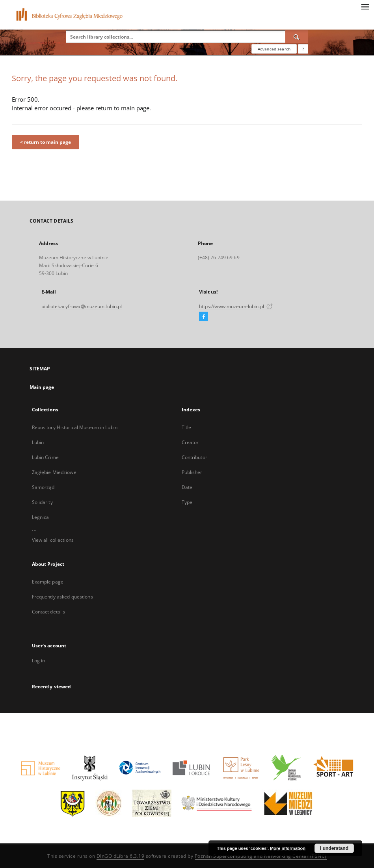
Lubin (38, 442)
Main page (42, 387)
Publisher (192, 472)
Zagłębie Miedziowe (54, 472)
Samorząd (43, 487)
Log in (39, 661)
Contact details (49, 612)
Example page (48, 582)
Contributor (194, 457)
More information (288, 848)
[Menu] (365, 6)
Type (187, 502)
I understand (334, 848)
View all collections (53, 540)
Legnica (41, 517)
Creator (190, 442)
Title (187, 427)
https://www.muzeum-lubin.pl (236, 306)
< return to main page (46, 142)
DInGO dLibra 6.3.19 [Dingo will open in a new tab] (121, 856)
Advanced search (274, 49)
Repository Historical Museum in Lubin (75, 427)
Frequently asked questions (62, 597)
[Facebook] (204, 317)
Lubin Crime (45, 457)
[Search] (297, 37)
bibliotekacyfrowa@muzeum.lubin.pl (82, 306)
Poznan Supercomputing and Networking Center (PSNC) (261, 856)
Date (187, 487)
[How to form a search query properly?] (303, 49)
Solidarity (42, 502)
